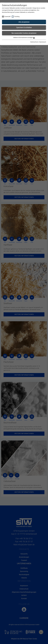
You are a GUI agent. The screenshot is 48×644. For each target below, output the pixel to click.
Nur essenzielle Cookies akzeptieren (24, 33)
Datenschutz (34, 42)
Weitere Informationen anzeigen (24, 38)
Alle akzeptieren (24, 22)
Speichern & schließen (24, 27)
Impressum (43, 42)
